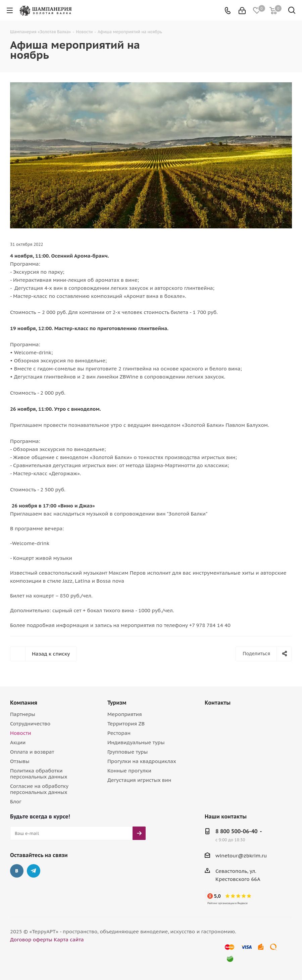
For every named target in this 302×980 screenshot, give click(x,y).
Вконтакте (17, 871)
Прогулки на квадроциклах (142, 761)
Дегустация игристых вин (139, 780)
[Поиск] (292, 12)
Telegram (34, 871)
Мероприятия (125, 714)
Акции (18, 742)
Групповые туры (128, 752)
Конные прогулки (129, 771)
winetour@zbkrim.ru (241, 856)
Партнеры (23, 714)
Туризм (117, 703)
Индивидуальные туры (136, 742)
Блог (16, 801)
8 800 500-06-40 (237, 831)
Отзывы (20, 761)
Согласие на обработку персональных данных (39, 789)
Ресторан (119, 733)
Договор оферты (31, 940)
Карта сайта (69, 940)
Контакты (218, 703)
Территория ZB (126, 724)
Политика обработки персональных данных (39, 774)
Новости (21, 733)
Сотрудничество (30, 724)
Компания (24, 703)
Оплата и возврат (32, 752)
